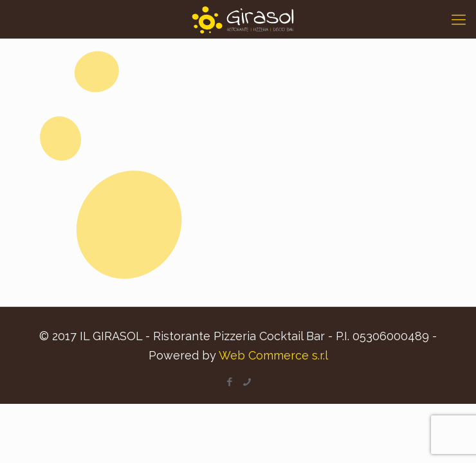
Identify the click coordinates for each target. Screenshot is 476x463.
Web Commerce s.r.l (273, 355)
